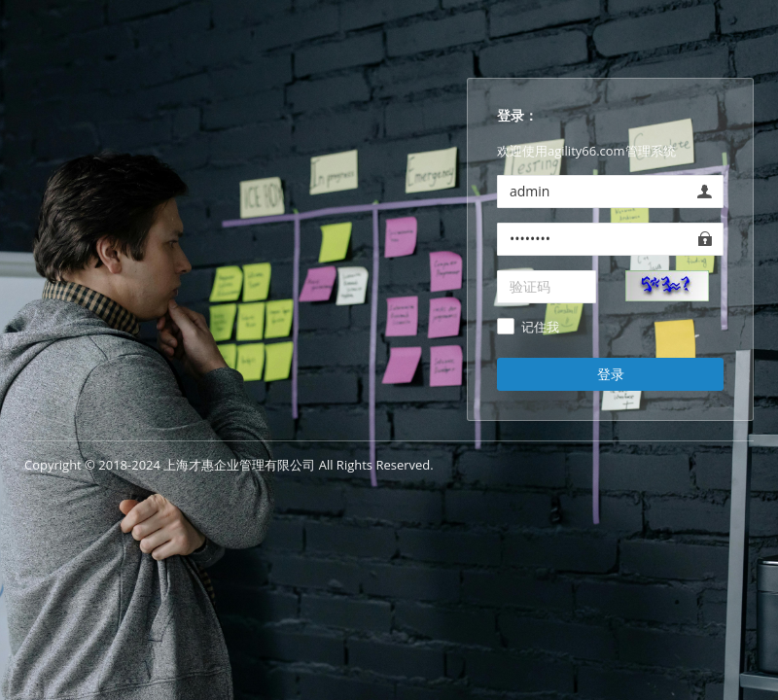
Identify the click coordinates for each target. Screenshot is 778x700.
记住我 (540, 328)
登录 (611, 374)
